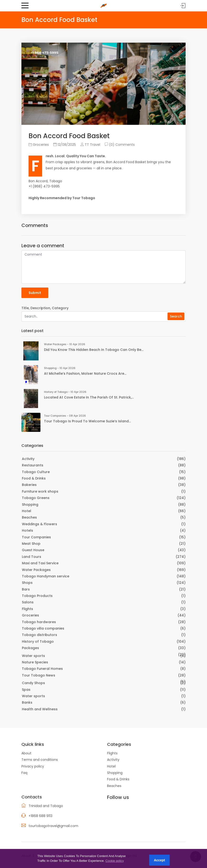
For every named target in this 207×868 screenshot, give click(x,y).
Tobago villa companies (43, 628)
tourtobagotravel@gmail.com (53, 826)
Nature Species (35, 662)
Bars (26, 589)
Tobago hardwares (39, 622)
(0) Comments (120, 145)
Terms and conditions (40, 760)
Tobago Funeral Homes (42, 669)
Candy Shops (33, 683)
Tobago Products (37, 596)
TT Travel (90, 145)
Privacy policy (33, 766)
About (26, 753)
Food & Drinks (34, 478)
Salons (28, 602)
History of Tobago (38, 641)
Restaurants (33, 465)
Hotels (27, 530)
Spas (26, 690)
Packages (30, 648)
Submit (35, 293)
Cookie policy (115, 861)
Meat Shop (31, 544)
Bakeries (29, 485)
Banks (27, 702)
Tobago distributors (39, 635)
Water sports (33, 656)
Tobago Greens (36, 498)
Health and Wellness (40, 709)
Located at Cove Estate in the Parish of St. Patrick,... (89, 397)
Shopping (30, 505)
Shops (27, 583)
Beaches (29, 517)
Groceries (39, 145)
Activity (28, 459)
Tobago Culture (36, 472)
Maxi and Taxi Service (40, 563)
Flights (27, 609)
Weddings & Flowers (39, 524)
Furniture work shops (40, 491)
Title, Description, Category (45, 308)
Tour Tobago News (39, 675)
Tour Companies (36, 537)
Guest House (33, 550)
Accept (160, 860)
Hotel (27, 511)
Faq (24, 773)
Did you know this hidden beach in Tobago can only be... (94, 350)
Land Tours (32, 557)
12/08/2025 (65, 145)
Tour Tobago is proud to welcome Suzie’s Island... (87, 421)
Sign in (183, 6)
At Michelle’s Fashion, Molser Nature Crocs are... (85, 373)
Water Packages (36, 570)
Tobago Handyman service (46, 576)
